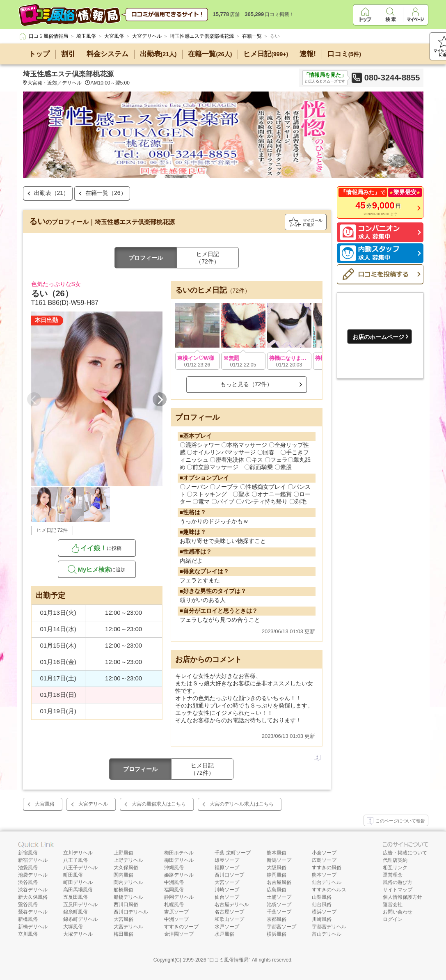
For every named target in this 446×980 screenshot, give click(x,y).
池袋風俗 (28, 868)
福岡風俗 (174, 890)
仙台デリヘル (327, 882)
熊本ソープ (324, 875)
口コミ (344, 54)
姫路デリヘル (179, 875)
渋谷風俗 (28, 882)
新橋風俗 (28, 919)
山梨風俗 (322, 897)
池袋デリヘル (33, 875)
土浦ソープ (279, 897)
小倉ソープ (324, 853)
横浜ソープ (324, 912)
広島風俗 (277, 890)
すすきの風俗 (327, 868)
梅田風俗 (124, 934)
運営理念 (393, 875)
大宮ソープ (227, 882)
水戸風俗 (224, 934)
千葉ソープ (279, 912)
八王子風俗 (75, 860)
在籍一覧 (210, 54)
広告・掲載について (405, 853)
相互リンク (395, 868)
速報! (308, 54)
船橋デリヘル (128, 897)
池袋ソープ (279, 904)
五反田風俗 (75, 897)
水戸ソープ (227, 927)
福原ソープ (227, 868)
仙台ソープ (227, 897)
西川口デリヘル (131, 912)
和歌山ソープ (229, 919)
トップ (39, 54)
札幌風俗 (174, 904)
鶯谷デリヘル (33, 912)
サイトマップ (398, 890)
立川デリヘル (78, 853)
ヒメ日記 (266, 54)
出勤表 (158, 54)
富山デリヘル (327, 934)
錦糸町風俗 (75, 912)
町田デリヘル (78, 882)
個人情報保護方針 (403, 897)
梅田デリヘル (179, 860)
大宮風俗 (45, 804)
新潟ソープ (279, 860)
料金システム (107, 54)
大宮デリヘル (93, 804)
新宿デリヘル (33, 860)
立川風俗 (28, 934)
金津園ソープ (179, 934)
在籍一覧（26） (106, 193)
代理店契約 (395, 860)
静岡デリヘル (179, 897)
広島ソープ (324, 860)
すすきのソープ (181, 927)
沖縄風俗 (174, 868)
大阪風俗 (277, 868)
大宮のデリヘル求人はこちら (242, 804)
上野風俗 (124, 853)
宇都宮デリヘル (329, 927)
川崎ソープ (227, 890)
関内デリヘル (128, 882)
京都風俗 (277, 919)
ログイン (393, 919)
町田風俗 (73, 875)
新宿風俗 (28, 853)
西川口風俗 (126, 904)
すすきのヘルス (329, 890)
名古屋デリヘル (232, 904)
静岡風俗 (277, 875)
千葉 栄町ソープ (232, 853)
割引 (68, 54)
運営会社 (393, 904)
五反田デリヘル (80, 904)
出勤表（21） (52, 193)
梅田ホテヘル (179, 853)
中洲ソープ (176, 919)
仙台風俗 (322, 904)
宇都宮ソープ (281, 927)
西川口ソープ (229, 875)
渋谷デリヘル (33, 890)
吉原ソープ (176, 912)
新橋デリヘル (33, 927)
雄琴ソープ (227, 860)
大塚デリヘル (78, 934)
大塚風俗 (73, 927)
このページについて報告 (396, 821)
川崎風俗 (322, 919)
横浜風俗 (277, 934)
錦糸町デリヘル (80, 919)
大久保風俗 (126, 868)
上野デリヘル (128, 860)
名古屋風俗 (279, 882)
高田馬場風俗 (78, 890)
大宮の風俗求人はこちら (159, 804)
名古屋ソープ (229, 912)
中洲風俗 (174, 882)
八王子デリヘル (80, 868)
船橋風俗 (124, 890)
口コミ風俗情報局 (229, 960)
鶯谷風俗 (28, 904)
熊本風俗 (277, 853)
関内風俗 (124, 875)
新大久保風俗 (33, 897)
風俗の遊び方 (398, 882)
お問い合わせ (398, 912)
